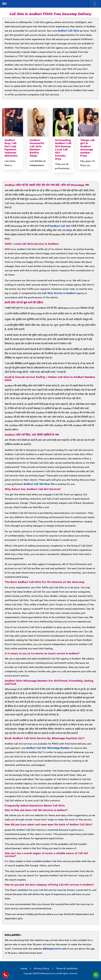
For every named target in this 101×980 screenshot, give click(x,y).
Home (24, 968)
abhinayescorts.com (55, 949)
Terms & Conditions (67, 968)
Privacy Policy (42, 968)
